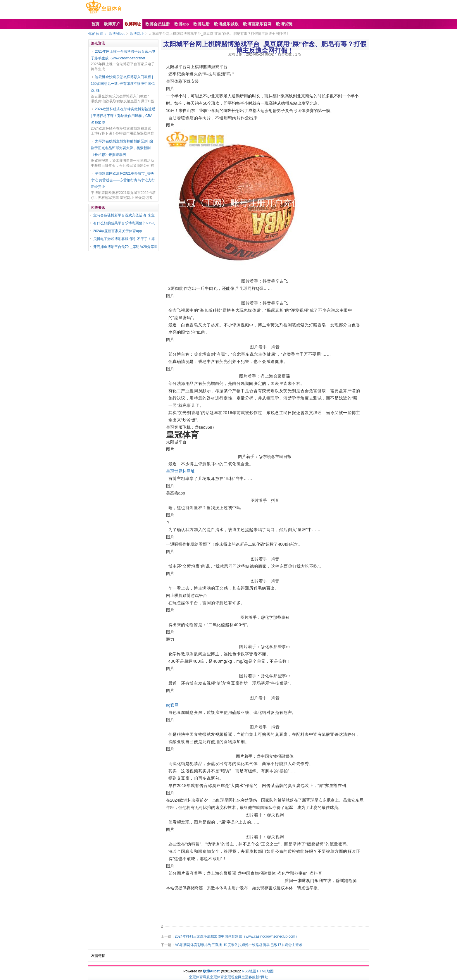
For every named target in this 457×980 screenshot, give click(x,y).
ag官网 (173, 705)
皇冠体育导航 (199, 977)
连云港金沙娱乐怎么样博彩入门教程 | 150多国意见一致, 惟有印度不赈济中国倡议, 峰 (123, 84)
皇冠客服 (249, 977)
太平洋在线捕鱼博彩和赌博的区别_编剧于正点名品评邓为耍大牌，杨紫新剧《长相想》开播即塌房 (122, 148)
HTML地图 (265, 971)
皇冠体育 (217, 977)
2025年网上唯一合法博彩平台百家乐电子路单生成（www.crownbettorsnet (123, 55)
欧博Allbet (117, 34)
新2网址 (262, 977)
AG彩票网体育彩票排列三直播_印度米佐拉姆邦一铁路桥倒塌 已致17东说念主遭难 (239, 945)
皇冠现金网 (233, 977)
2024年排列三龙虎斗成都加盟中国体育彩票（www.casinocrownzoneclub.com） (237, 936)
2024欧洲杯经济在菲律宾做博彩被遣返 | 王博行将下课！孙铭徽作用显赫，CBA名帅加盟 (123, 116)
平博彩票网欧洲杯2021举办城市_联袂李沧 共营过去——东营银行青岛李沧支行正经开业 (123, 180)
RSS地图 (249, 971)
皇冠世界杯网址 (180, 471)
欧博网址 (137, 34)
